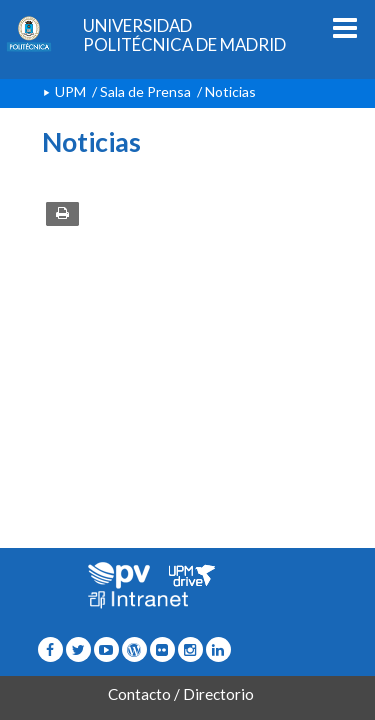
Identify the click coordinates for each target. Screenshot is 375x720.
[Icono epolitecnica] (134, 649)
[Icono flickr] (78, 649)
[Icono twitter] (162, 649)
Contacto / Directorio (181, 694)
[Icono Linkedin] (218, 649)
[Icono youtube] (106, 649)
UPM (70, 91)
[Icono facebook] (50, 649)
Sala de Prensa (145, 91)
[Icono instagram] (190, 649)
